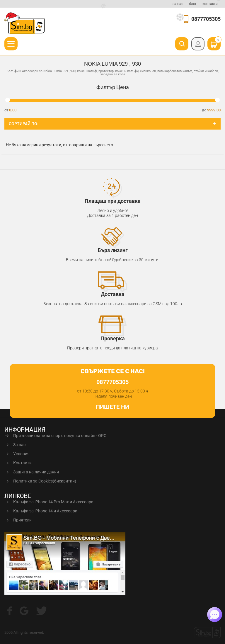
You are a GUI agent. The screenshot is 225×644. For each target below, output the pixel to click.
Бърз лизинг (113, 250)
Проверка (113, 338)
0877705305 (206, 19)
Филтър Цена (113, 87)
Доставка (113, 294)
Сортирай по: (24, 124)
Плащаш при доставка (113, 201)
